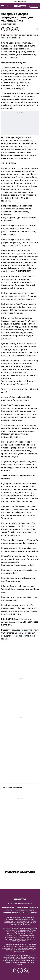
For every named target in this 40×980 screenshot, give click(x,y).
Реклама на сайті (9, 907)
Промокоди (33, 913)
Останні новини (12, 788)
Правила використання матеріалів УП (20, 910)
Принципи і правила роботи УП (15, 913)
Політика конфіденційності (27, 907)
